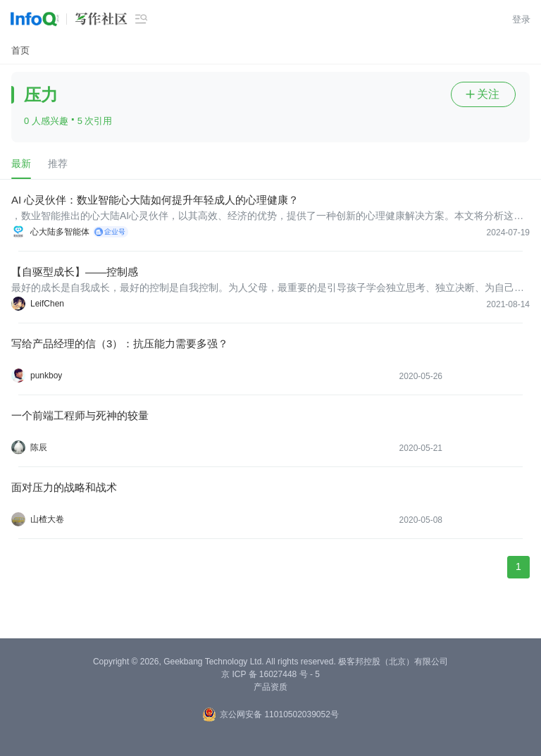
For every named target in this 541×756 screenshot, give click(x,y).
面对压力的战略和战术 (64, 487)
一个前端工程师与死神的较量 (80, 415)
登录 (521, 19)
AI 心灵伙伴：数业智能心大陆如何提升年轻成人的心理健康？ (155, 200)
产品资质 (270, 687)
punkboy (46, 376)
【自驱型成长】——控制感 (75, 272)
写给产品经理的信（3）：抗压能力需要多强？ (120, 343)
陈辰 (39, 447)
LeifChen (47, 304)
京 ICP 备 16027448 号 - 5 (270, 674)
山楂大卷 (47, 519)
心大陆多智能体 (60, 232)
